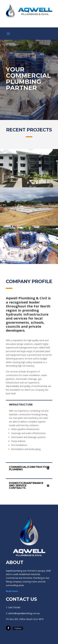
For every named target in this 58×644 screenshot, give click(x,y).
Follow (18, 628)
